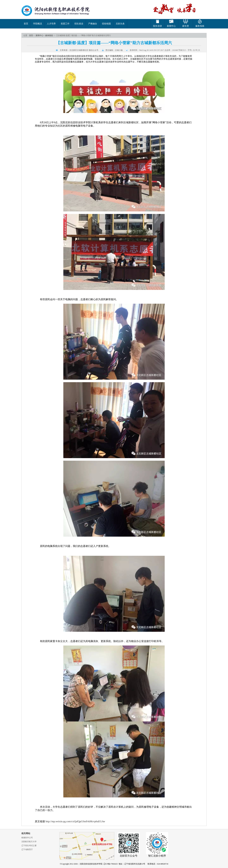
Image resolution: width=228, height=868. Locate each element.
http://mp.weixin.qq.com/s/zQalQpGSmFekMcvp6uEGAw (75, 821)
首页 (26, 24)
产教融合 (93, 24)
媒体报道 (49, 35)
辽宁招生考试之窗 (29, 846)
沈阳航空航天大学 (29, 842)
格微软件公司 (27, 838)
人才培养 (51, 24)
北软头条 (120, 24)
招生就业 (79, 24)
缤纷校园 (106, 24)
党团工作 (65, 24)
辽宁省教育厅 (27, 849)
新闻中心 (39, 35)
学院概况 (38, 24)
